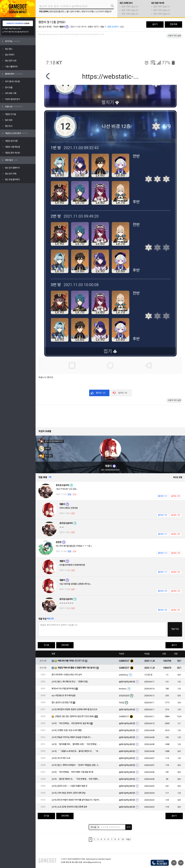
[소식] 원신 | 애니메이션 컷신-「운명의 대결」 (71, 682)
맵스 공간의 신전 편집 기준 (62, 703)
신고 (122, 27)
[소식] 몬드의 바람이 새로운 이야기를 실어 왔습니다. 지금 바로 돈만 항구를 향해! (76, 800)
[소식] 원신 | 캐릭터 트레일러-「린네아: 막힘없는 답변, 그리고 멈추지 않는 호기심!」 (76, 765)
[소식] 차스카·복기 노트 (61, 758)
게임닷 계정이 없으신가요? (13, 29)
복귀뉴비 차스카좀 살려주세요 (63, 689)
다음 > (128, 840)
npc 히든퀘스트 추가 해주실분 (64, 696)
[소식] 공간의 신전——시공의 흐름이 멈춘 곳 (69, 786)
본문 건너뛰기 (113, 27)
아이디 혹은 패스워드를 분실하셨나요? (17, 32)
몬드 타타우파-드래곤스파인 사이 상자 (67, 675)
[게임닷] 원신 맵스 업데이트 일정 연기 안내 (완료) (75, 716)
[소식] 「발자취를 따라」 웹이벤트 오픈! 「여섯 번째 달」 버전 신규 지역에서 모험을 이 (76, 744)
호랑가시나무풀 (88, 12)
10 (123, 840)
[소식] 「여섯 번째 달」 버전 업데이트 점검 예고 (71, 723)
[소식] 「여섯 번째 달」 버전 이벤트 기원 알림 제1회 (72, 772)
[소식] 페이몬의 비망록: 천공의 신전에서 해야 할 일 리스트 (74, 710)
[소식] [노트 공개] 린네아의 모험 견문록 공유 (69, 807)
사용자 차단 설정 (174, 36)
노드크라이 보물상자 (103, 12)
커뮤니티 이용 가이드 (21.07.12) (71, 661)
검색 (128, 827)
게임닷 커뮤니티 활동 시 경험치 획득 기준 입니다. (77, 668)
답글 (69, 494)
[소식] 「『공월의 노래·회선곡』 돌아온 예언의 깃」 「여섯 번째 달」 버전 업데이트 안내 (76, 751)
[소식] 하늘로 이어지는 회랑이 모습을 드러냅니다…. (72, 737)
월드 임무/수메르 (73, 12)
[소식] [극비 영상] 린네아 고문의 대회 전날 (69, 793)
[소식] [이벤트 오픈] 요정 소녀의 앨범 (67, 730)
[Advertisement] (110, 44)
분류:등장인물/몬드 (57, 12)
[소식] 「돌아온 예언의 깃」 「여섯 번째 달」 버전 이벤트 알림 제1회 (76, 779)
